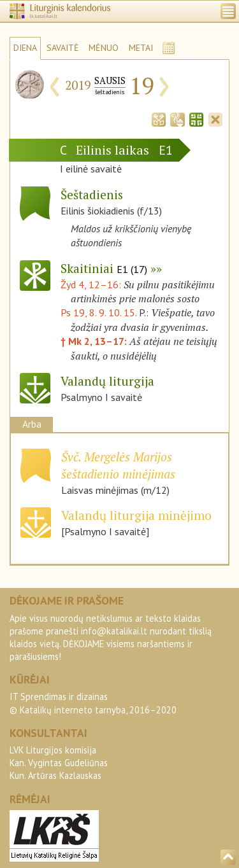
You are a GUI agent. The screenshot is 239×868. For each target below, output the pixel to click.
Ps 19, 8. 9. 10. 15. (98, 312)
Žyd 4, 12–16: (92, 284)
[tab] (159, 118)
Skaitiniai (104, 268)
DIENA (25, 48)
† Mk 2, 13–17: (95, 341)
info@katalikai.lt (114, 631)
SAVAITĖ (63, 48)
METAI (141, 48)
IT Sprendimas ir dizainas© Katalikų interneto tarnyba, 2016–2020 (93, 703)
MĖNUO (104, 48)
